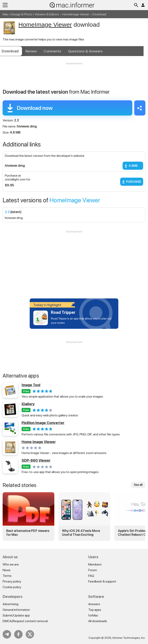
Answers (85, 51)
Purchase (134, 182)
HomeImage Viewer (76, 14)
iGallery (28, 404)
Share (140, 108)
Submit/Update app (16, 615)
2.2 (7, 212)
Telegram (7, 634)
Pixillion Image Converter (43, 423)
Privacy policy (12, 581)
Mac (6, 14)
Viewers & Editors (47, 14)
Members (95, 564)
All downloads (98, 621)
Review (31, 51)
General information (16, 610)
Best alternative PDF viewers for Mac (28, 533)
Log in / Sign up (143, 5)
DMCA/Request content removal (25, 621)
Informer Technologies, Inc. (129, 638)
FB (18, 634)
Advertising (10, 604)
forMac (93, 615)
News (7, 570)
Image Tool (31, 385)
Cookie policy (12, 587)
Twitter (30, 634)
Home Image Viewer (39, 442)
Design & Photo (22, 14)
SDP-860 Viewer (36, 460)
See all (138, 485)
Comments (52, 51)
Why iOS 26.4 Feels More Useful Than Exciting (81, 533)
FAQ (91, 576)
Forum (93, 570)
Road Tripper (63, 312)
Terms (7, 576)
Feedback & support (102, 581)
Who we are (11, 564)
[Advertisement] (74, 77)
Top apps (95, 610)
